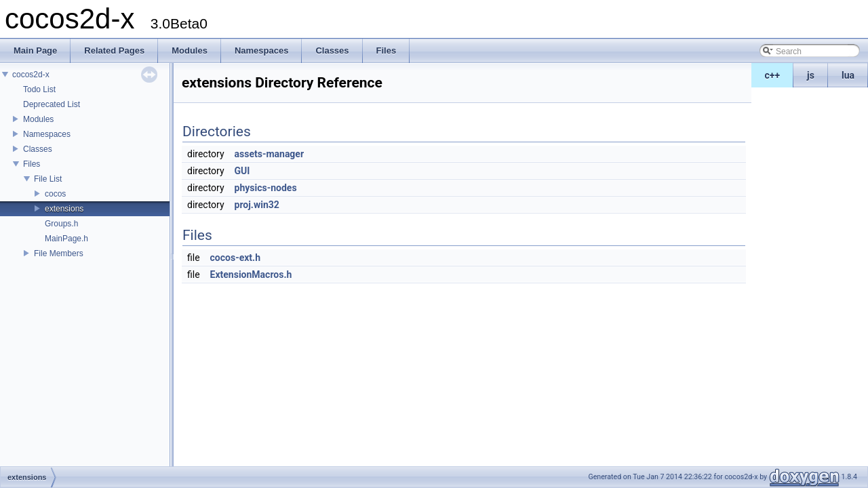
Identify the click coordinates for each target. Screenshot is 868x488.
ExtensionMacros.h (251, 274)
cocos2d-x (31, 75)
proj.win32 (257, 205)
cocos (55, 194)
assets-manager (270, 154)
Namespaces (47, 134)
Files (32, 164)
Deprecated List (52, 104)
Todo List (39, 89)
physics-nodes (266, 188)
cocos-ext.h (235, 258)
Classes (38, 149)
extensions (64, 209)
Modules (38, 119)
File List (48, 179)
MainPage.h (66, 239)
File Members (59, 253)
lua (848, 75)
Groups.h (61, 224)
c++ (773, 75)
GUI (242, 171)
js (811, 75)
